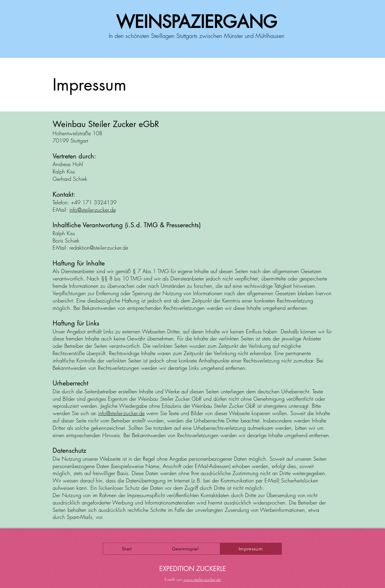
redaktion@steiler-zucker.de (99, 248)
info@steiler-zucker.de (93, 210)
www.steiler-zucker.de (202, 579)
